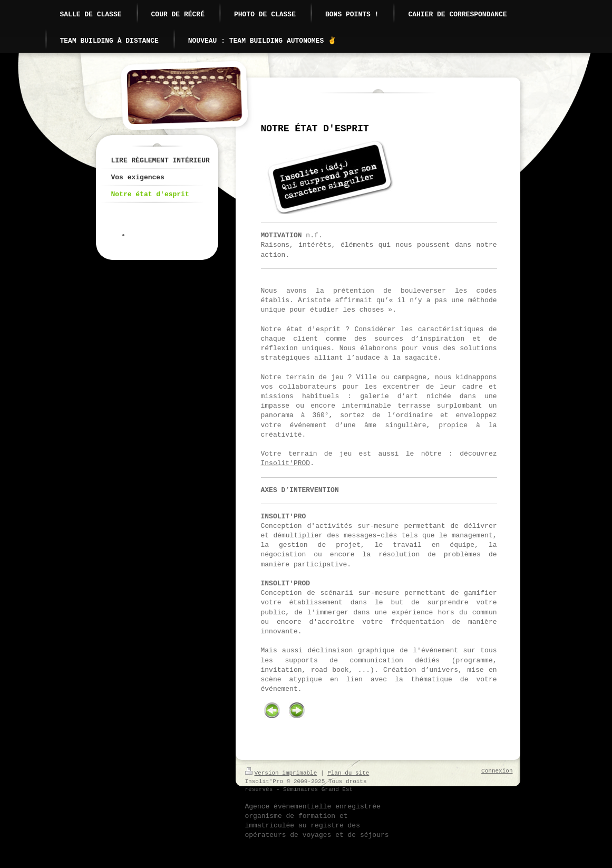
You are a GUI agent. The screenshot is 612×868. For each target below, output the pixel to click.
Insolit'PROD (286, 463)
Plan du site (348, 773)
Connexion (497, 771)
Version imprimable (281, 773)
